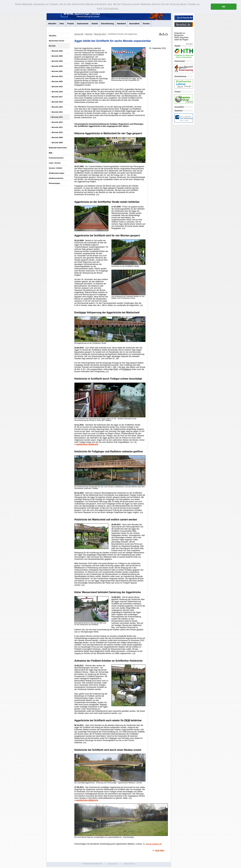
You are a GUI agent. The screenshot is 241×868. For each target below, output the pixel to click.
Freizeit (71, 24)
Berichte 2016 (57, 102)
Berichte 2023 (57, 66)
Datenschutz (130, 864)
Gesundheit (134, 24)
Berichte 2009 (57, 137)
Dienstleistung (108, 24)
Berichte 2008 (57, 143)
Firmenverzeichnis (56, 158)
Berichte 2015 (57, 107)
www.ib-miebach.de (152, 844)
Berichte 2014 (57, 112)
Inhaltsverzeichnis (56, 178)
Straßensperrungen (57, 173)
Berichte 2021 (57, 76)
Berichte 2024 (57, 61)
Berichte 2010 (57, 132)
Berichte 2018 (57, 92)
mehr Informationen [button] (108, 8)
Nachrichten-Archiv (57, 41)
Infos (62, 24)
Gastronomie (83, 24)
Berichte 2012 (57, 122)
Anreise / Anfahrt (56, 168)
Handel (95, 24)
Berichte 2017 (57, 97)
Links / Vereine (55, 163)
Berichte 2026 (57, 51)
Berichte (52, 46)
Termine (146, 24)
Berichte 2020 (57, 81)
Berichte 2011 (57, 127)
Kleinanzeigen (55, 183)
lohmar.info (79, 34)
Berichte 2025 (57, 56)
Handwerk (121, 24)
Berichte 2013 (57, 117)
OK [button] (224, 7)
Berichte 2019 (57, 87)
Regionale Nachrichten (58, 148)
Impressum (113, 864)
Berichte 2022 (57, 71)
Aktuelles (52, 24)
